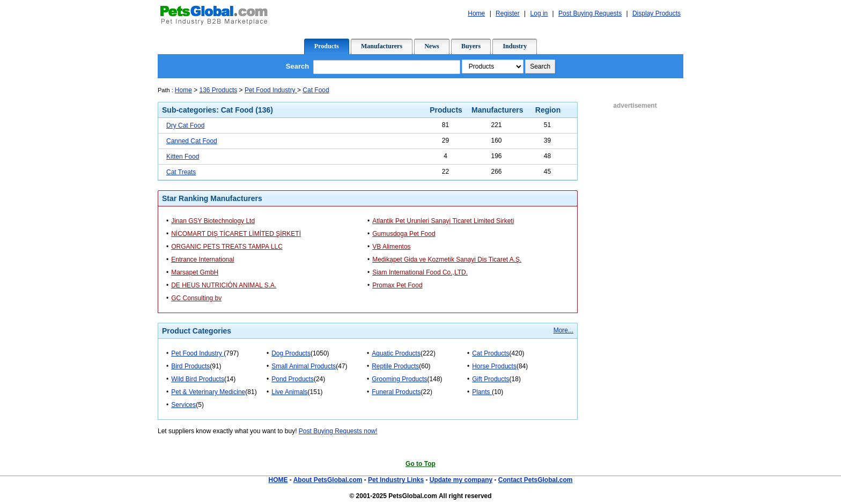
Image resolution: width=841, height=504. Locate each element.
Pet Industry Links (396, 480)
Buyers (471, 46)
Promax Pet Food (397, 285)
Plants (482, 392)
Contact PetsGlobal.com (536, 480)
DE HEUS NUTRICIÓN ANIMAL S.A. (224, 285)
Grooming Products (399, 379)
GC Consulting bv (196, 298)
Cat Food (316, 90)
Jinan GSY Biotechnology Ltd (213, 221)
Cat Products (490, 353)
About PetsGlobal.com (328, 480)
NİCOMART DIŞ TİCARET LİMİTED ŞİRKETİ (236, 234)
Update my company (461, 480)
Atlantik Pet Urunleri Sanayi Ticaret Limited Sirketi (443, 221)
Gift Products (490, 379)
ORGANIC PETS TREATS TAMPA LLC (227, 247)
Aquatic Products (396, 353)
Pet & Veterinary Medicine (208, 392)
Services (183, 405)
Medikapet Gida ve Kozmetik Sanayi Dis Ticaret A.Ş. (447, 260)
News (431, 46)
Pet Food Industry (271, 90)
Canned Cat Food (192, 141)
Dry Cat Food (185, 125)
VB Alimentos (391, 247)
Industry (515, 46)
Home (183, 90)
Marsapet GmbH (195, 272)
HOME (278, 480)
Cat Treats (181, 172)
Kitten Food (183, 157)
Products (327, 46)
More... (563, 330)
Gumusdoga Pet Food (404, 234)
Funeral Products (396, 392)
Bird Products (190, 366)
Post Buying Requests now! (338, 431)
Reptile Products (395, 366)
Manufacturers (382, 46)
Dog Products (291, 353)
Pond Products (293, 379)
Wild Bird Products (198, 379)
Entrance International (202, 260)
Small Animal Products (304, 366)
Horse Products (494, 366)
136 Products (219, 90)
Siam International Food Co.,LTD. (420, 272)
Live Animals (289, 392)
